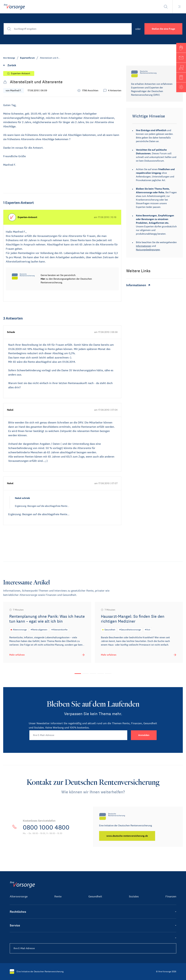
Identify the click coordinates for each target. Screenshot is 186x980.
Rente (58, 896)
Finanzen (171, 896)
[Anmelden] (144, 735)
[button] (181, 48)
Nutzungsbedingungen (148, 250)
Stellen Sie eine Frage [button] (163, 29)
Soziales (134, 896)
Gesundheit (95, 896)
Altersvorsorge (19, 896)
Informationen (144, 246)
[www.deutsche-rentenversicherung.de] (127, 836)
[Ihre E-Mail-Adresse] (78, 735)
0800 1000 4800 (46, 827)
